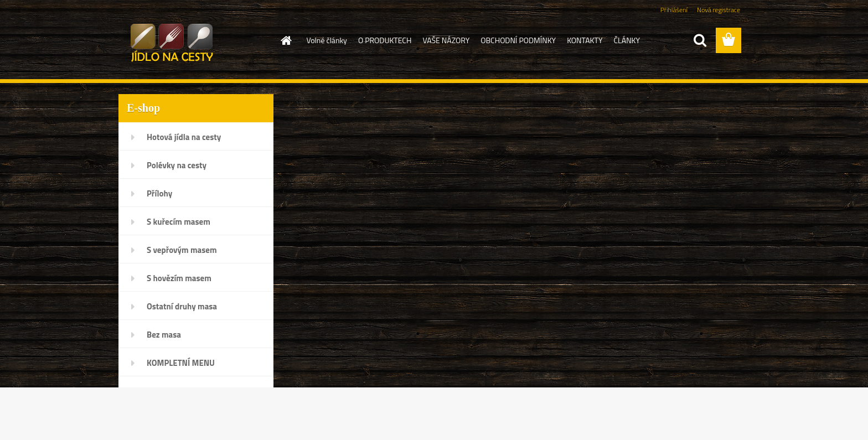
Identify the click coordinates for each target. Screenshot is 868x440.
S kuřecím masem (179, 222)
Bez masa (164, 335)
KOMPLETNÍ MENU (181, 363)
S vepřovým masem (182, 250)
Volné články (327, 40)
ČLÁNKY (627, 40)
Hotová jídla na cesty (184, 137)
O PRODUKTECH (385, 40)
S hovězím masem (179, 278)
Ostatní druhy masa (182, 306)
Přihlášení (674, 10)
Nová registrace (719, 10)
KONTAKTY (585, 40)
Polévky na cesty (177, 165)
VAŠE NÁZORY (446, 40)
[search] (700, 40)
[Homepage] (286, 40)
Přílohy (159, 193)
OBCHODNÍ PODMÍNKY (518, 40)
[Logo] (195, 41)
